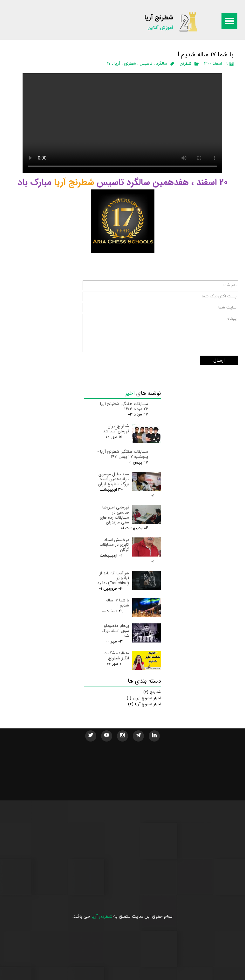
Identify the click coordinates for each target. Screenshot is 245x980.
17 (109, 64)
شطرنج (186, 64)
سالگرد (162, 64)
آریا (117, 64)
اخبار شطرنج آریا (144, 704)
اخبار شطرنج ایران (144, 698)
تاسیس (146, 64)
